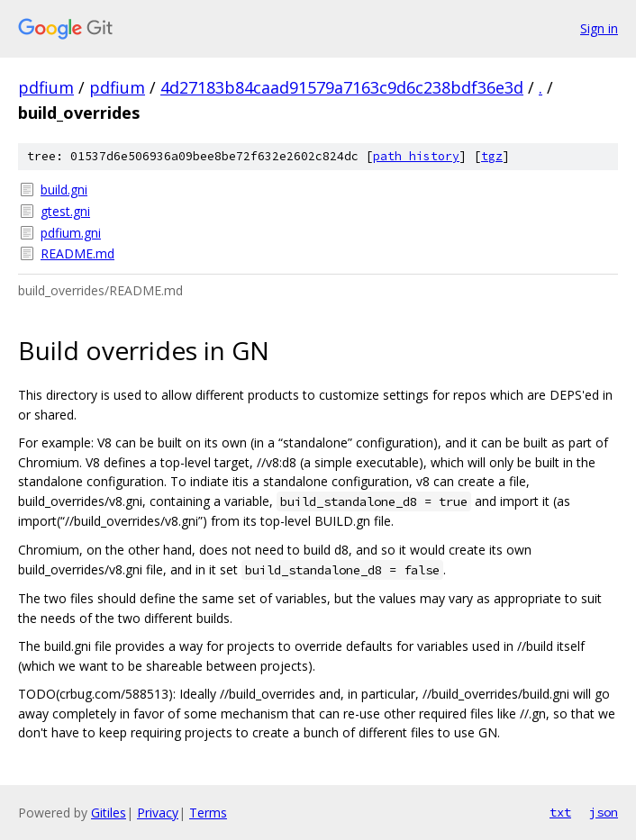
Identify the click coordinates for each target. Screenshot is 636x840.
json (604, 812)
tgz (492, 156)
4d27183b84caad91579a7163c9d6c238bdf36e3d (342, 87)
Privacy (158, 813)
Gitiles (109, 813)
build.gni (64, 190)
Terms (208, 813)
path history (416, 156)
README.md (77, 253)
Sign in (599, 28)
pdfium (46, 87)
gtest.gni (65, 211)
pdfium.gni (71, 233)
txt (560, 812)
